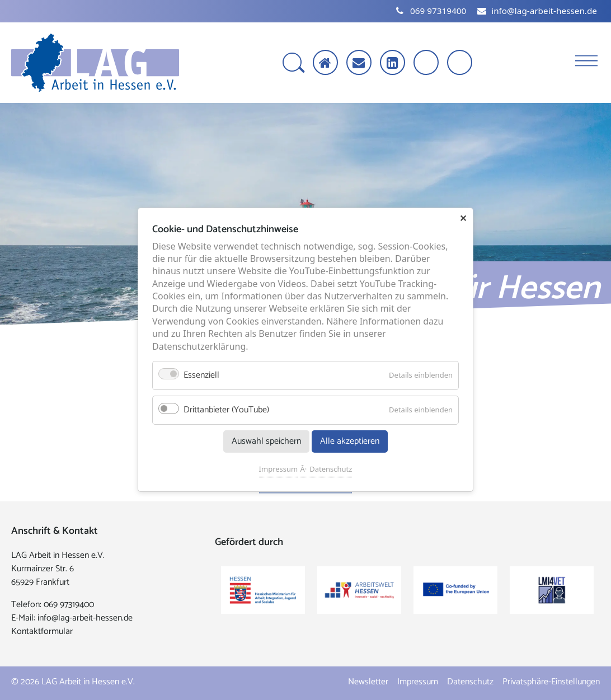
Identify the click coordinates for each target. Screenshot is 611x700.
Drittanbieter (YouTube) (226, 410)
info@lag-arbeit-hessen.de (85, 618)
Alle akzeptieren (350, 442)
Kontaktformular (42, 631)
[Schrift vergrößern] (427, 64)
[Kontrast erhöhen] (461, 64)
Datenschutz (331, 469)
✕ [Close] (463, 218)
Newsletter (368, 682)
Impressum (279, 469)
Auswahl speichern (266, 442)
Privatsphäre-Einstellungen (551, 682)
